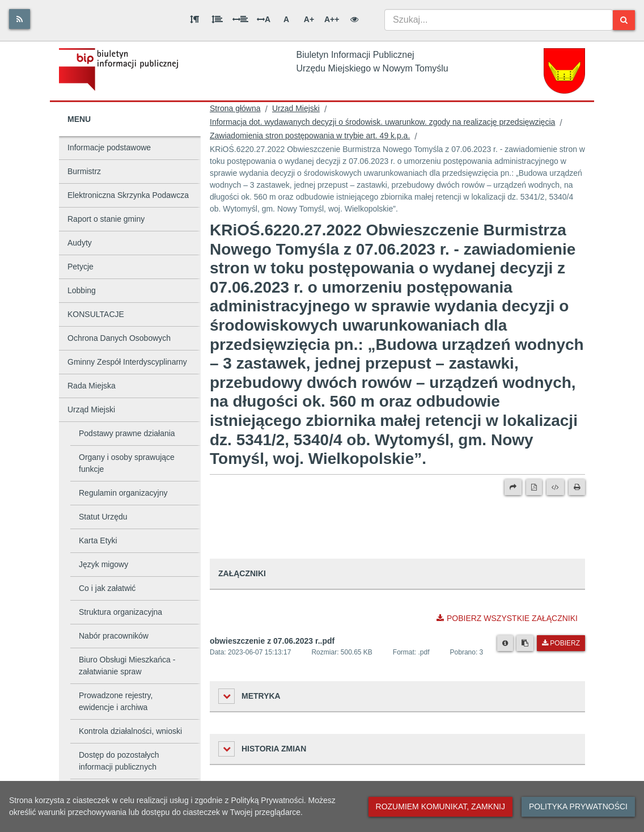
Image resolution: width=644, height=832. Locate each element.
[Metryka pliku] (505, 643)
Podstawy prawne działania (127, 433)
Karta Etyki (98, 540)
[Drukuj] (577, 487)
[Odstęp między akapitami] (194, 19)
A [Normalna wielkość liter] (286, 19)
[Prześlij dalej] (513, 487)
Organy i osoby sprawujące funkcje (127, 463)
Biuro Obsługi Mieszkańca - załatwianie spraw (127, 666)
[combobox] (499, 20)
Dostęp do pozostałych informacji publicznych (119, 761)
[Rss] (20, 19)
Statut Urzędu (103, 517)
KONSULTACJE (96, 314)
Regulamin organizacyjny (123, 493)
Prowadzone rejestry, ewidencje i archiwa (116, 701)
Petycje (80, 267)
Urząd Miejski (91, 409)
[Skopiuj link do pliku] (525, 643)
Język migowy (103, 564)
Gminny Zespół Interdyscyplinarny (127, 362)
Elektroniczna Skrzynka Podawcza (128, 195)
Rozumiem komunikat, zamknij (440, 806)
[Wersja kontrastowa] (354, 19)
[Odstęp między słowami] (240, 19)
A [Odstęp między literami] (264, 19)
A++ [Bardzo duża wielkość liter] (332, 19)
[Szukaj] (624, 20)
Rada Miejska (92, 386)
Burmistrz (84, 171)
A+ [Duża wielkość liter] (309, 19)
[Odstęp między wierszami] (217, 19)
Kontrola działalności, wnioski (130, 731)
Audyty (80, 243)
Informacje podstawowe (109, 147)
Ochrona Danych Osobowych (119, 338)
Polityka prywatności (578, 806)
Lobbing (82, 290)
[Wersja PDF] (534, 487)
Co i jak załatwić (107, 588)
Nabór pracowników (114, 636)
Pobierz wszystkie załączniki (507, 618)
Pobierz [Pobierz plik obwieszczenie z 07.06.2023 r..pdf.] (561, 643)
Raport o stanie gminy (106, 219)
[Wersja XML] (555, 487)
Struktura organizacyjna (120, 612)
